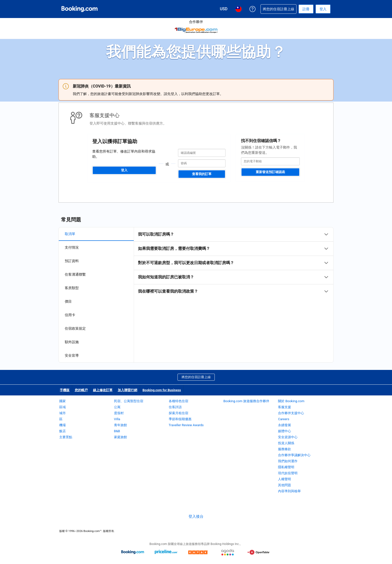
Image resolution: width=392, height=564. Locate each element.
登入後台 (196, 516)
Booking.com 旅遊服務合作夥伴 (246, 401)
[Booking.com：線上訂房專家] (79, 9)
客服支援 (284, 407)
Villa (117, 419)
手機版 (65, 390)
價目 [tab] (68, 301)
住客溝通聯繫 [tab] (75, 274)
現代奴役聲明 (288, 473)
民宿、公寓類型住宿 (129, 401)
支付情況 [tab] (72, 247)
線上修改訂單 (103, 390)
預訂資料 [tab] (72, 261)
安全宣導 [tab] (72, 355)
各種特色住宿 (178, 401)
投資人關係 (286, 443)
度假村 (119, 413)
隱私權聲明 (286, 467)
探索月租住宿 (178, 413)
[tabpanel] (234, 263)
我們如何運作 (288, 461)
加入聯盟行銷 (127, 390)
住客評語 (175, 407)
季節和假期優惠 (180, 419)
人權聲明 (284, 479)
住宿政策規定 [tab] (75, 328)
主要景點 (66, 437)
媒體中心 (284, 431)
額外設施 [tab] (72, 342)
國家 (62, 401)
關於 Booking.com (291, 401)
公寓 (117, 407)
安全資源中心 (288, 437)
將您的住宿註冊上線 (196, 377)
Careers (284, 419)
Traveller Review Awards (186, 425)
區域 (62, 407)
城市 (62, 413)
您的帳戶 (81, 390)
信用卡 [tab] (70, 315)
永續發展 (284, 425)
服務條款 (284, 449)
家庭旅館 (120, 437)
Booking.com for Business (162, 390)
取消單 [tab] (70, 234)
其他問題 (284, 485)
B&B (117, 431)
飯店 (62, 431)
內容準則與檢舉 (289, 491)
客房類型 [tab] (72, 288)
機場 (62, 425)
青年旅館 (120, 425)
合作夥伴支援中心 (291, 413)
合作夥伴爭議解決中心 (294, 455)
